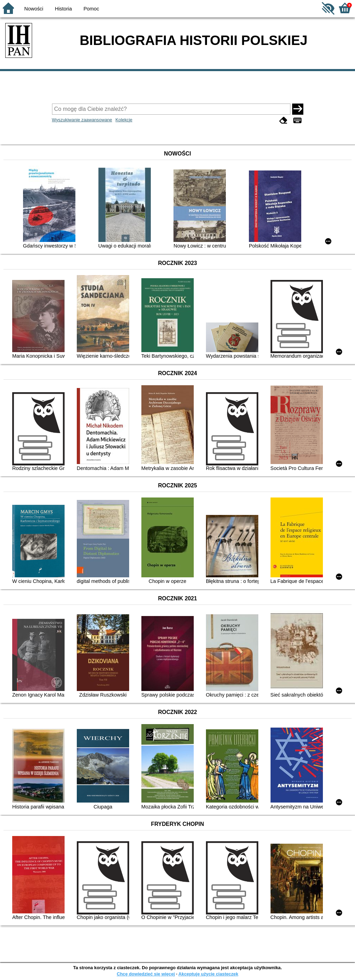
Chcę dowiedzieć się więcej (146, 974)
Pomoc (91, 9)
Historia (63, 9)
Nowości (34, 9)
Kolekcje (124, 120)
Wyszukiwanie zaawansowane (82, 120)
